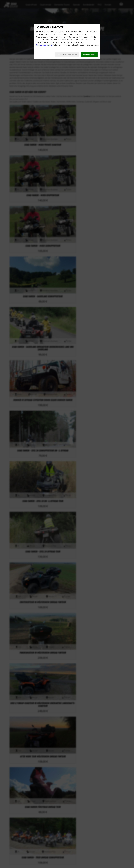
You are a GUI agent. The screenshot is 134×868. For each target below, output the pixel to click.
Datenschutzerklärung (44, 45)
